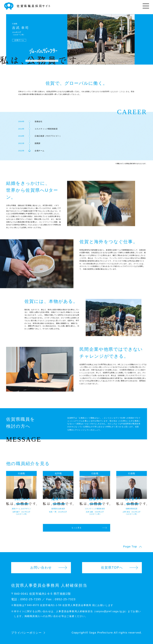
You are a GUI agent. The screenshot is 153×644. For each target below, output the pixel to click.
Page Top (130, 546)
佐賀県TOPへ (112, 568)
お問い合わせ (41, 568)
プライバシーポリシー (26, 633)
